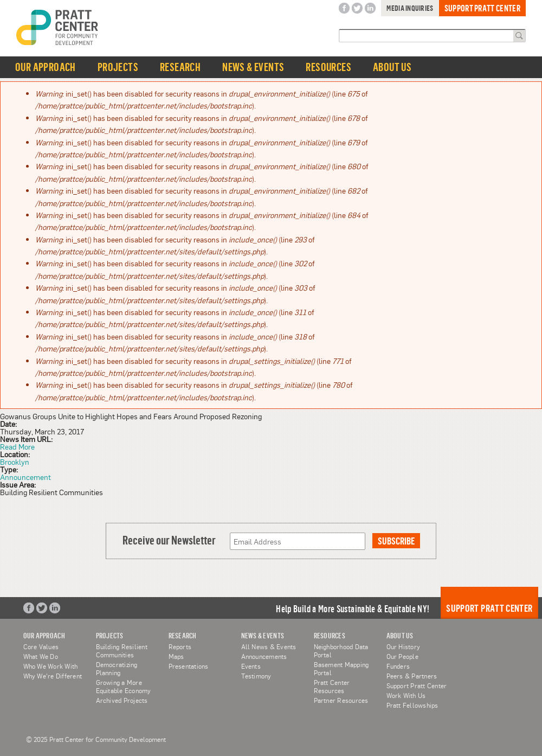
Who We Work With (51, 666)
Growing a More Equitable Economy (124, 686)
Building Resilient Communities (122, 651)
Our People (402, 656)
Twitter (357, 8)
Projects (118, 67)
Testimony (256, 676)
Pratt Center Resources (332, 686)
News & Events (253, 67)
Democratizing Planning (117, 668)
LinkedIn (370, 8)
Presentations (189, 666)
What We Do (41, 656)
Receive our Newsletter (169, 540)
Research (180, 67)
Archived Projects (122, 700)
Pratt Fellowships (412, 705)
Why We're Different (53, 676)
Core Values (41, 646)
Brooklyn (15, 462)
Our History (404, 646)
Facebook (344, 8)
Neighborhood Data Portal (341, 651)
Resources (328, 67)
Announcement (25, 477)
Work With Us (406, 695)
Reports (180, 646)
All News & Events (269, 646)
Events (251, 666)
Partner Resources (341, 700)
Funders (398, 666)
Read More (17, 446)
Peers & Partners (412, 676)
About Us (392, 67)
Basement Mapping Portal (341, 668)
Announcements (264, 656)
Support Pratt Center (482, 8)
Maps (176, 656)
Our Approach (46, 67)
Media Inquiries (410, 8)
